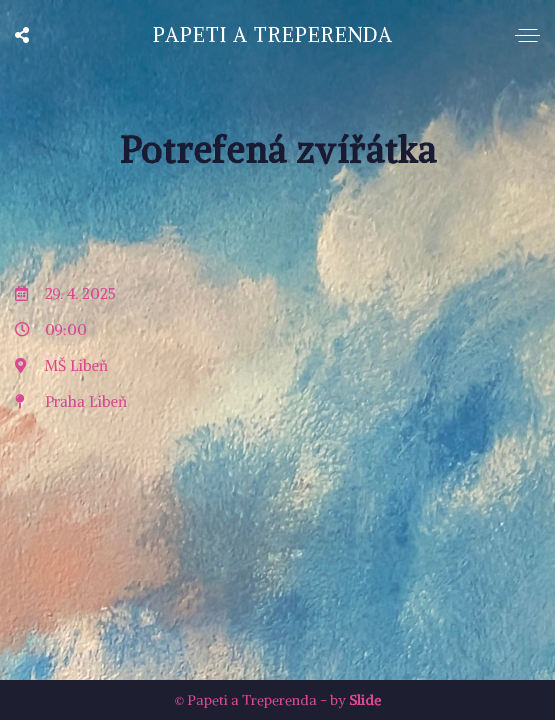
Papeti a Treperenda (273, 34)
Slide (365, 700)
